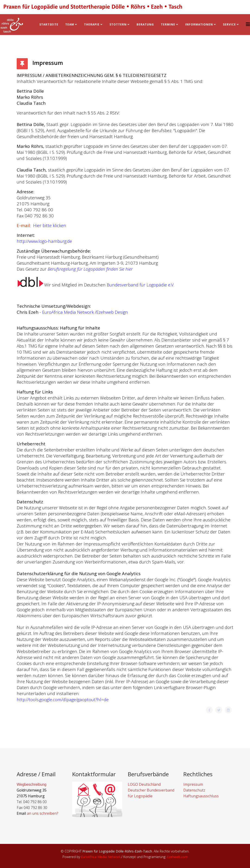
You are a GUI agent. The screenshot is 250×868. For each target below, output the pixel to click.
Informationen (199, 24)
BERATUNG (145, 24)
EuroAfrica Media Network (67, 312)
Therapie (92, 24)
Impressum (193, 784)
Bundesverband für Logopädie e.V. (141, 285)
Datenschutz (194, 790)
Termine (169, 24)
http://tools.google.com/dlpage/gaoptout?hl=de (63, 699)
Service (229, 24)
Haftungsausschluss (201, 796)
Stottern (118, 24)
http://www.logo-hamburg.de (44, 241)
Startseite (49, 24)
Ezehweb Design (112, 312)
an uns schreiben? (43, 813)
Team (70, 24)
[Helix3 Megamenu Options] (248, 24)
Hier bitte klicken (50, 225)
